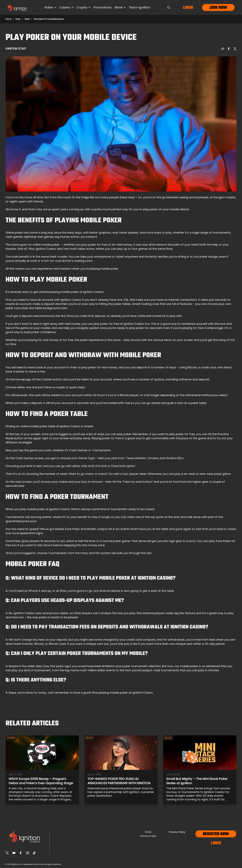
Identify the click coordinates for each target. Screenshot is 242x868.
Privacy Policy (177, 832)
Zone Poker (13, 541)
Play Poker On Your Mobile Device (49, 19)
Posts (18, 19)
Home (8, 19)
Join (214, 8)
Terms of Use (148, 836)
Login (188, 8)
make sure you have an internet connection (166, 300)
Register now (216, 834)
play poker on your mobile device (166, 209)
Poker (27, 19)
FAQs (148, 832)
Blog (90, 738)
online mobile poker (46, 245)
